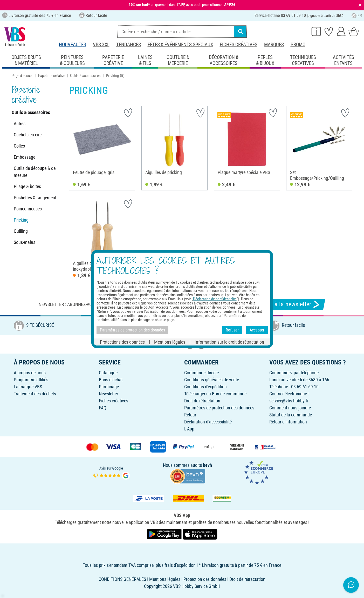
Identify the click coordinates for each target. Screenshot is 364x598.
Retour (190, 415)
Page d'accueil (22, 76)
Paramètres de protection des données (219, 408)
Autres (20, 124)
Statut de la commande (291, 415)
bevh (207, 465)
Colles (19, 146)
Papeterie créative (52, 76)
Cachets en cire (28, 135)
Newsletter (108, 394)
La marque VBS (28, 387)
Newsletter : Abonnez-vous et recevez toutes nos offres (100, 304)
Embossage (25, 157)
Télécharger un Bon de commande (215, 394)
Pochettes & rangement (35, 198)
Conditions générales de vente (212, 380)
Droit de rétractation (202, 401)
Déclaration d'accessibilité (208, 422)
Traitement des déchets (35, 394)
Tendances (129, 45)
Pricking (21, 220)
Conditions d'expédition (205, 387)
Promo (298, 45)
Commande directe (201, 373)
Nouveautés (73, 45)
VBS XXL (101, 45)
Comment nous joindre (290, 408)
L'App (189, 429)
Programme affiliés (31, 380)
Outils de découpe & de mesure (35, 172)
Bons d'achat (111, 380)
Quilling (21, 231)
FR (357, 16)
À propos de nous (30, 373)
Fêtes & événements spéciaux (180, 45)
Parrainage (109, 387)
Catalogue (108, 373)
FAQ (103, 408)
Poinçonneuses (28, 209)
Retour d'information (288, 422)
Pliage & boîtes (27, 186)
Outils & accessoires (85, 76)
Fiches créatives (239, 45)
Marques (274, 45)
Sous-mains (25, 242)
